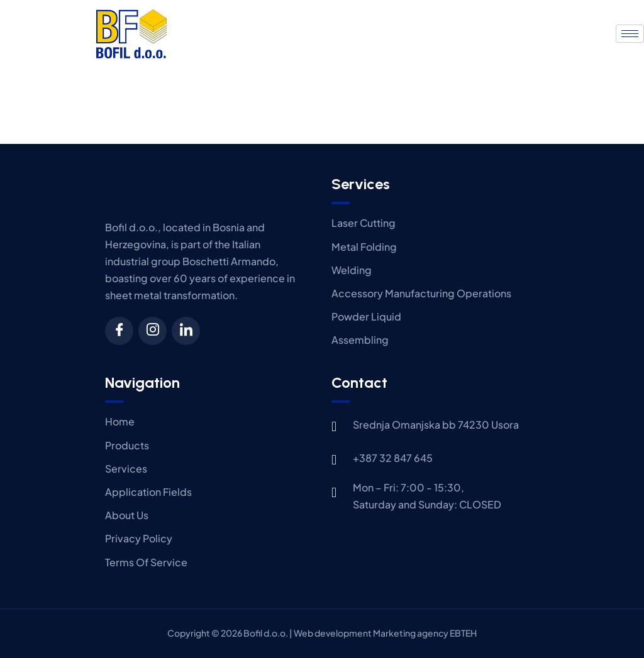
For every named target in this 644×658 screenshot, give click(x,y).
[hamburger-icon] (630, 34)
